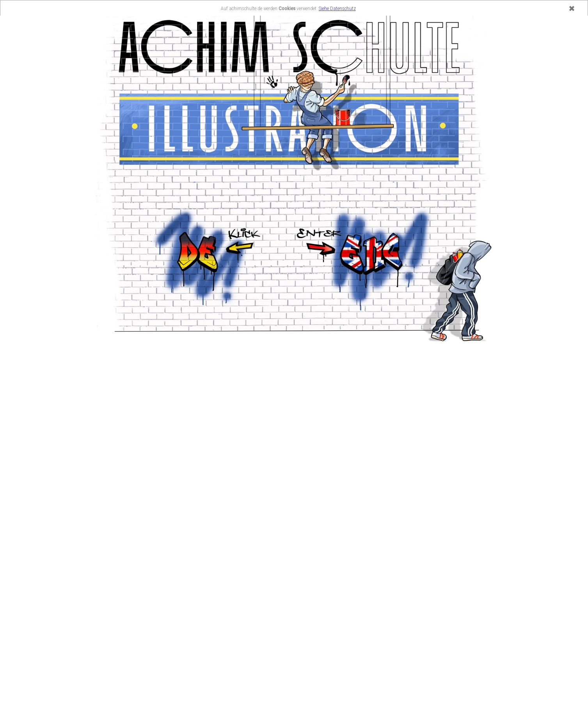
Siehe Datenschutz (337, 8)
